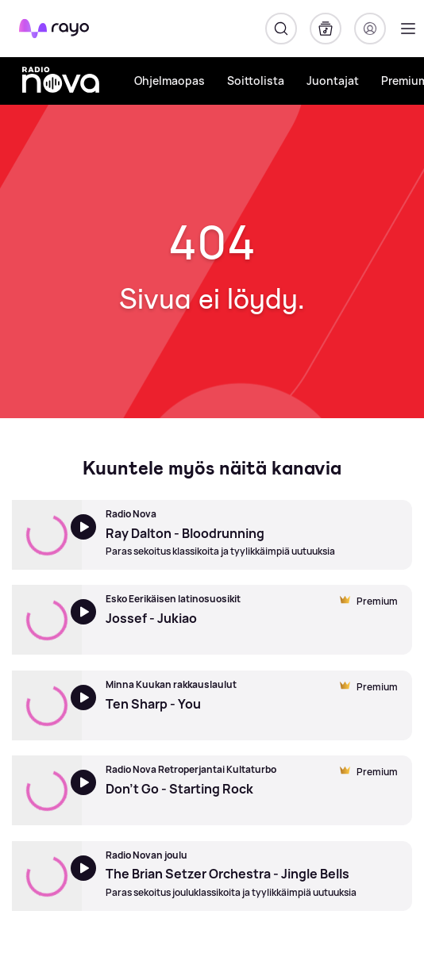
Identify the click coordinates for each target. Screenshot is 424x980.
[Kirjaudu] (370, 29)
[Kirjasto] (326, 29)
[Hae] (281, 29)
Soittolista (256, 81)
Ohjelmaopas (170, 81)
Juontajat (333, 81)
